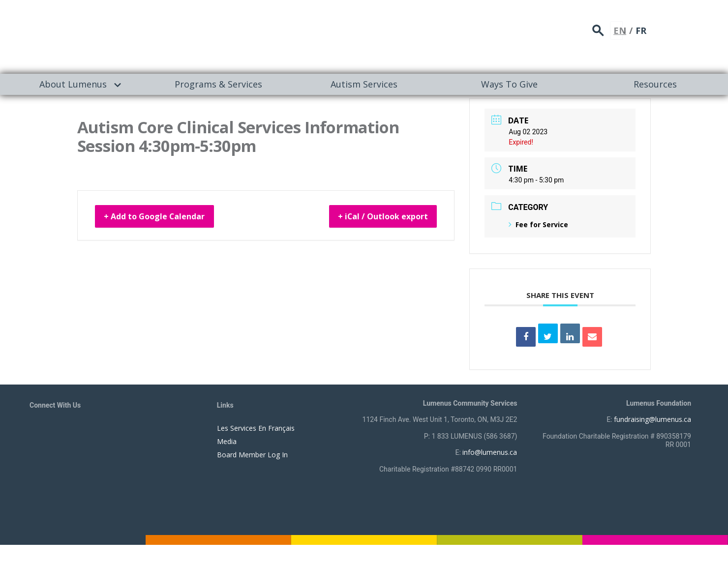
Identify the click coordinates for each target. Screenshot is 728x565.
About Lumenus (73, 84)
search (656, 27)
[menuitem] (73, 84)
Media (227, 441)
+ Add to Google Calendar (166, 218)
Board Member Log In (252, 455)
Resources (655, 84)
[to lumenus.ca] (134, 35)
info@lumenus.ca (490, 452)
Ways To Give (509, 84)
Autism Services (364, 84)
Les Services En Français (256, 428)
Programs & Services (218, 84)
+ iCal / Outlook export (372, 218)
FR (696, 27)
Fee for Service (538, 224)
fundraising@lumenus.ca (652, 419)
